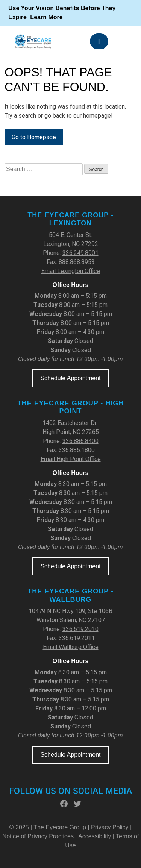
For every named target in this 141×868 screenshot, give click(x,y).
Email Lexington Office (71, 271)
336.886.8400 (80, 441)
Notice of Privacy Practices (38, 836)
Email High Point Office (71, 459)
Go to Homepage (34, 137)
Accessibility (95, 836)
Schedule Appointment (70, 378)
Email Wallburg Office (71, 647)
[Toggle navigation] (99, 41)
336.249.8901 (80, 253)
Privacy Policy (111, 827)
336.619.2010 (80, 629)
